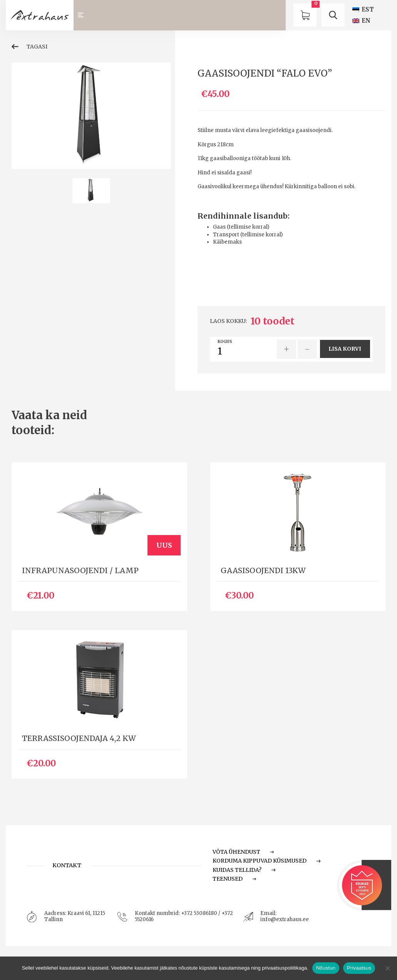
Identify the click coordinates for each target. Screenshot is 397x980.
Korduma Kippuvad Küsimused (266, 861)
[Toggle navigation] (84, 15)
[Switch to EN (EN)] (361, 21)
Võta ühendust (243, 852)
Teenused (235, 879)
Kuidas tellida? (244, 870)
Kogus (225, 342)
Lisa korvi (345, 349)
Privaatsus (359, 968)
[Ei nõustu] (387, 968)
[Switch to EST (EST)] (363, 9)
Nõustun (326, 968)
